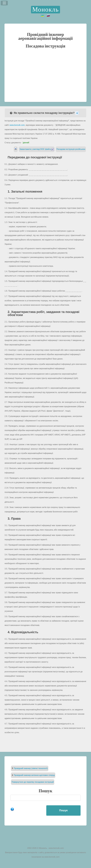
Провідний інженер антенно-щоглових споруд (34, 775)
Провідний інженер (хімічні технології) (31, 768)
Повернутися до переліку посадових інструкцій (33, 782)
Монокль (46, 10)
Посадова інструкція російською (71, 149)
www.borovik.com (17, 125)
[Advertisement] (46, 75)
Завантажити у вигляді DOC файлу (37, 149)
